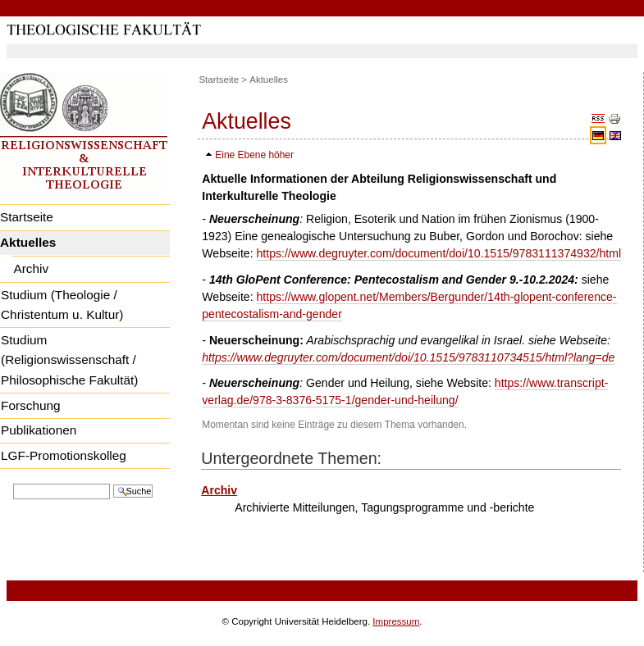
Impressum (396, 621)
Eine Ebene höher (254, 155)
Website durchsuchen (13, 482)
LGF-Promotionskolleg (64, 455)
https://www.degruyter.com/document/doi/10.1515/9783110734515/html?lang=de (408, 357)
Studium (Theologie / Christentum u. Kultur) (62, 305)
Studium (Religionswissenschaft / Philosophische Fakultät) (69, 360)
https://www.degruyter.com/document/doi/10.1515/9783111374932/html (439, 253)
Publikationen (39, 430)
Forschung (31, 405)
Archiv (31, 268)
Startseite (219, 80)
